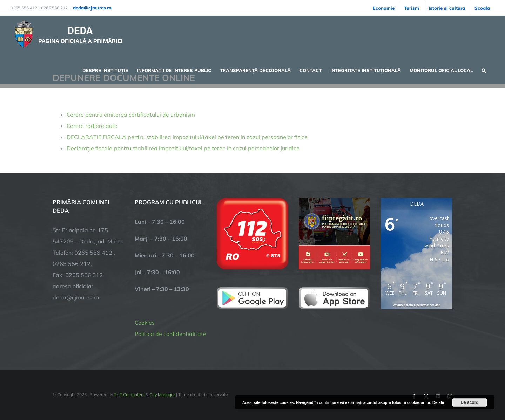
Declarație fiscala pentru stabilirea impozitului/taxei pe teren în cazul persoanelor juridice (183, 148)
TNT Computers (129, 395)
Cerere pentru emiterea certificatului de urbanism (131, 115)
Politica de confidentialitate (170, 334)
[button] (484, 70)
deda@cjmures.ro (92, 8)
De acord (469, 402)
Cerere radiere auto (92, 126)
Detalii (438, 402)
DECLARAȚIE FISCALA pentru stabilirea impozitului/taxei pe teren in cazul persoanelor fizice (187, 137)
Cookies (145, 323)
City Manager (162, 395)
